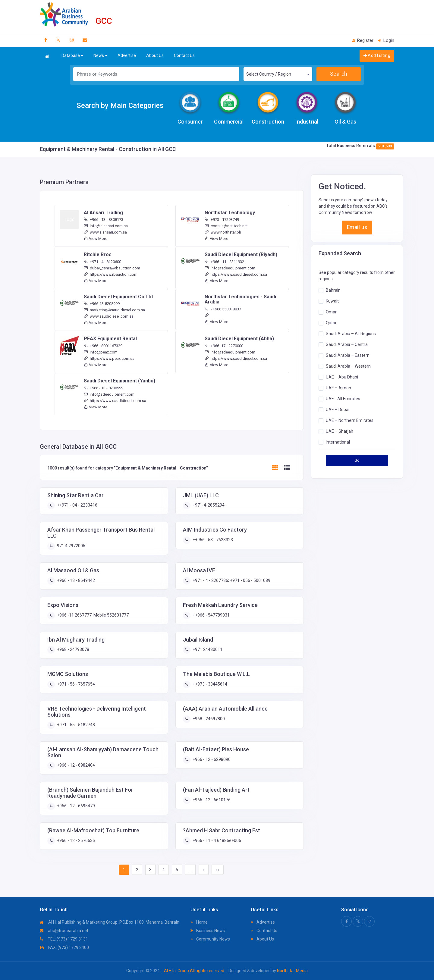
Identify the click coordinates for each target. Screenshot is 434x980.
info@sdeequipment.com (230, 268)
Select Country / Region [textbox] (269, 74)
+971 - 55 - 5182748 (75, 725)
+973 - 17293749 (222, 220)
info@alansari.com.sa (106, 226)
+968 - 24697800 (208, 719)
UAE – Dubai (338, 410)
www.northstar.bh (223, 232)
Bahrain (333, 290)
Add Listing (377, 55)
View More (96, 239)
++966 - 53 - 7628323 (212, 540)
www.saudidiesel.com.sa (109, 316)
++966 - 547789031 (211, 615)
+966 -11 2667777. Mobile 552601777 (92, 615)
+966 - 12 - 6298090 (211, 759)
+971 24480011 (207, 649)
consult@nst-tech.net (226, 226)
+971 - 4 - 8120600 (102, 262)
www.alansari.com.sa (105, 232)
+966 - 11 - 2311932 (224, 262)
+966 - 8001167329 (103, 346)
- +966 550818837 (223, 309)
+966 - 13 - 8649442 (75, 580)
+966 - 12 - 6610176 (211, 800)
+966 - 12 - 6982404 (75, 765)
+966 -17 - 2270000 (224, 346)
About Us (155, 55)
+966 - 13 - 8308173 (104, 220)
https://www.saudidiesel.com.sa (236, 274)
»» (218, 870)
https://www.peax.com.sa (109, 358)
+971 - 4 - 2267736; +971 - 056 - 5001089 (231, 580)
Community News (210, 939)
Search (339, 74)
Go (357, 460)
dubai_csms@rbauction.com (112, 268)
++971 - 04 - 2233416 (77, 505)
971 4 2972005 (71, 546)
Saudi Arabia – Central (347, 344)
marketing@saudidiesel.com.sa (114, 310)
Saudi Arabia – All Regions (351, 334)
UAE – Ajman (338, 388)
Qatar (331, 323)
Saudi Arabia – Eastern (348, 355)
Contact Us (184, 55)
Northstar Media (292, 971)
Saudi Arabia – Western (348, 366)
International (338, 442)
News (100, 56)
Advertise (127, 55)
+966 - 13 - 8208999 (104, 388)
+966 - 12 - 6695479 (75, 806)
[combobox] (278, 74)
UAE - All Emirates (343, 399)
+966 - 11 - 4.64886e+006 (216, 840)
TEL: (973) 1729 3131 (64, 939)
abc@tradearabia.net (64, 931)
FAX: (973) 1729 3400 (64, 947)
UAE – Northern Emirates (350, 420)
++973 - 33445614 (209, 684)
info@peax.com (101, 352)
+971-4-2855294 (208, 505)
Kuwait (332, 301)
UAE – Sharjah (340, 431)
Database (72, 56)
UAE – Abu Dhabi (342, 377)
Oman (332, 312)
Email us (357, 227)
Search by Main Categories (120, 105)
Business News (208, 931)
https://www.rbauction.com (111, 274)
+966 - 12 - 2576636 (75, 840)
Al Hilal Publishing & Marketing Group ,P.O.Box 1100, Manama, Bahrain (110, 922)
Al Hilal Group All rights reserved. (195, 971)
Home (199, 922)
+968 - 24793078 (73, 649)
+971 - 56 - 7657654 (75, 684)
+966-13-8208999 (102, 304)
